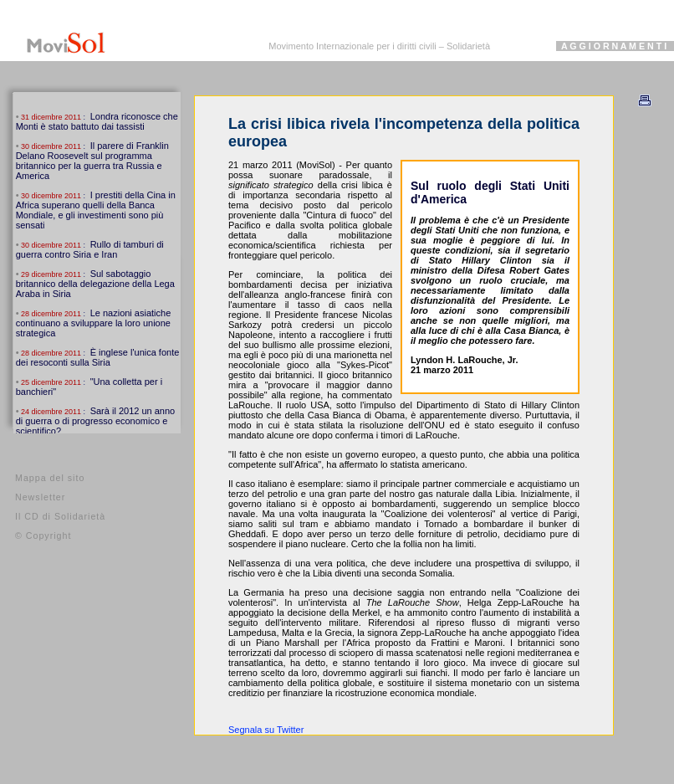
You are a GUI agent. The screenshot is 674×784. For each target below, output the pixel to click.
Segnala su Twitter (266, 730)
